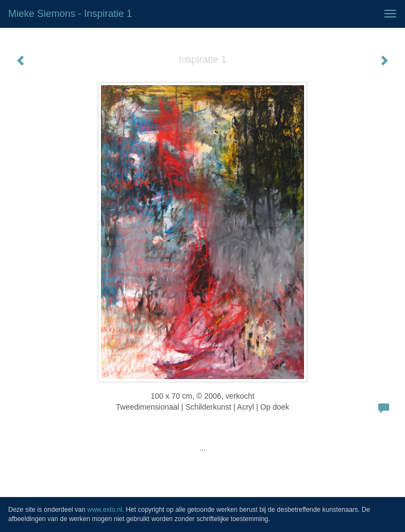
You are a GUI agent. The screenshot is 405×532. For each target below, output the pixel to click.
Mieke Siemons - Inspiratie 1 (70, 14)
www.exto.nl (105, 510)
